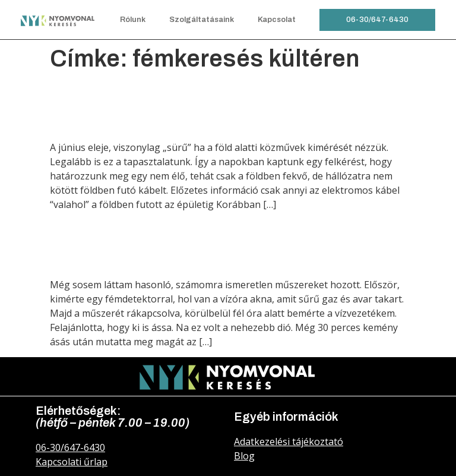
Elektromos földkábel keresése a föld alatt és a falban (212, 105)
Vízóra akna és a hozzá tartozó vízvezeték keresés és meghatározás (228, 243)
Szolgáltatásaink (202, 20)
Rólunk (133, 20)
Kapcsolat (277, 20)
